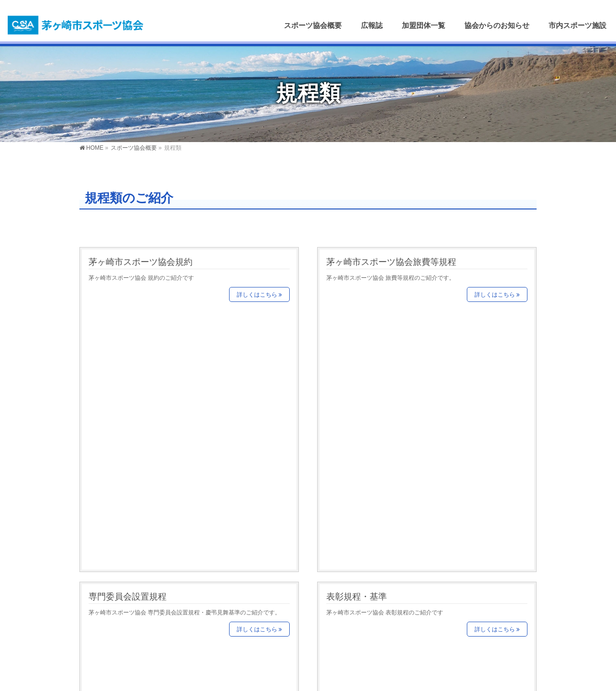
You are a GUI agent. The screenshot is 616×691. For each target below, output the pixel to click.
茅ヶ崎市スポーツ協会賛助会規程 (154, 410)
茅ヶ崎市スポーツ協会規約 (141, 262)
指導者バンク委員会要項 (374, 410)
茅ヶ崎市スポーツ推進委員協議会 (138, 636)
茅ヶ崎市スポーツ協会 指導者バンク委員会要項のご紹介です (405, 426)
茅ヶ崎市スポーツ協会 (295, 678)
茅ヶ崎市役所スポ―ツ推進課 (132, 590)
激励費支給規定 (357, 484)
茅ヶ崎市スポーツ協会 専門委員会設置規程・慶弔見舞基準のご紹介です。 (185, 352)
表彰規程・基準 (357, 336)
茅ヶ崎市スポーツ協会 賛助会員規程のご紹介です (153, 426)
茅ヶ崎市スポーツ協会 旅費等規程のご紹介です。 (391, 278)
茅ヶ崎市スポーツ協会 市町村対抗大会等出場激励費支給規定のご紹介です (422, 500)
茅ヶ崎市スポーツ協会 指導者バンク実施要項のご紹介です (164, 500)
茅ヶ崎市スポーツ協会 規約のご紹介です (141, 278)
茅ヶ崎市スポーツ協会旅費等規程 (391, 262)
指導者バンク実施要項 (132, 484)
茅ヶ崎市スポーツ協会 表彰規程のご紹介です (385, 352)
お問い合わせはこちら (460, 615)
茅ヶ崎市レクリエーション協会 (135, 601)
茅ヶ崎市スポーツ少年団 (126, 624)
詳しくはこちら (257, 295)
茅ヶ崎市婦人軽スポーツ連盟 (132, 613)
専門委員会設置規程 (128, 336)
